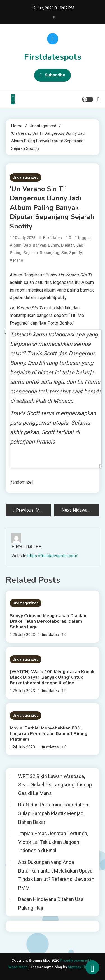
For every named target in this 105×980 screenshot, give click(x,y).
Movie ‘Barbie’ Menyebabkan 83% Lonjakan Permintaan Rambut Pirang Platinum (49, 734)
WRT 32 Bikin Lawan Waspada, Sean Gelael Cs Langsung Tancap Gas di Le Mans (55, 785)
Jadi (80, 245)
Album (16, 245)
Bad (27, 245)
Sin (64, 253)
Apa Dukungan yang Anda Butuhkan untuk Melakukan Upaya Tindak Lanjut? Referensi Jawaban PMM (56, 875)
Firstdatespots (53, 57)
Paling (16, 253)
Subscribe (52, 75)
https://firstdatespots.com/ (53, 556)
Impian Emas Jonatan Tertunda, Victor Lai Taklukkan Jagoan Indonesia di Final (53, 842)
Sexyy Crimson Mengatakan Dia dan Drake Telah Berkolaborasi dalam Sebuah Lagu (48, 621)
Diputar (68, 245)
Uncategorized (26, 177)
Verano (17, 260)
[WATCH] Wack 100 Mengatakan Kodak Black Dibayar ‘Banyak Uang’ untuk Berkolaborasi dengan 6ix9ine (52, 677)
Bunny (53, 245)
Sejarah (31, 253)
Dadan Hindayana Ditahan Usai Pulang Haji (51, 904)
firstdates (53, 238)
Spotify (76, 253)
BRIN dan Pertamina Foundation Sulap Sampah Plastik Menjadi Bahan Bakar (53, 813)
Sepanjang (50, 253)
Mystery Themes (82, 967)
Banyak (39, 245)
